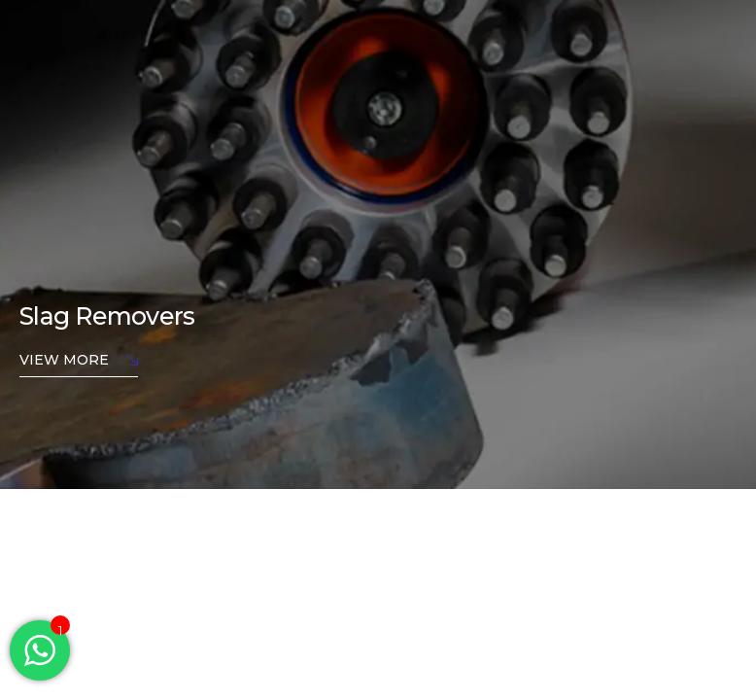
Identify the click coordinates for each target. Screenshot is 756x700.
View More (79, 361)
